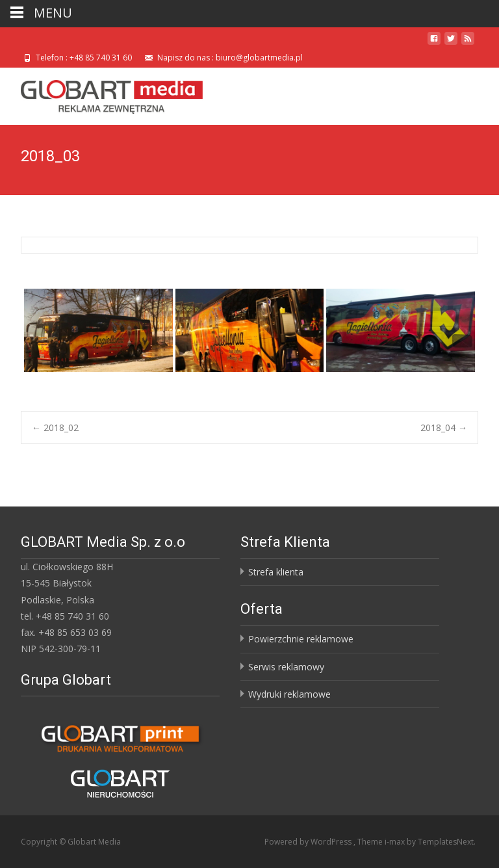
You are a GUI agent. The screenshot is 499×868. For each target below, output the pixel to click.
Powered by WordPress (309, 842)
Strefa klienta (276, 572)
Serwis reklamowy (286, 667)
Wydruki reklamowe (289, 694)
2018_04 (444, 427)
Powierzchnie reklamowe (301, 639)
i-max (396, 842)
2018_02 (55, 427)
